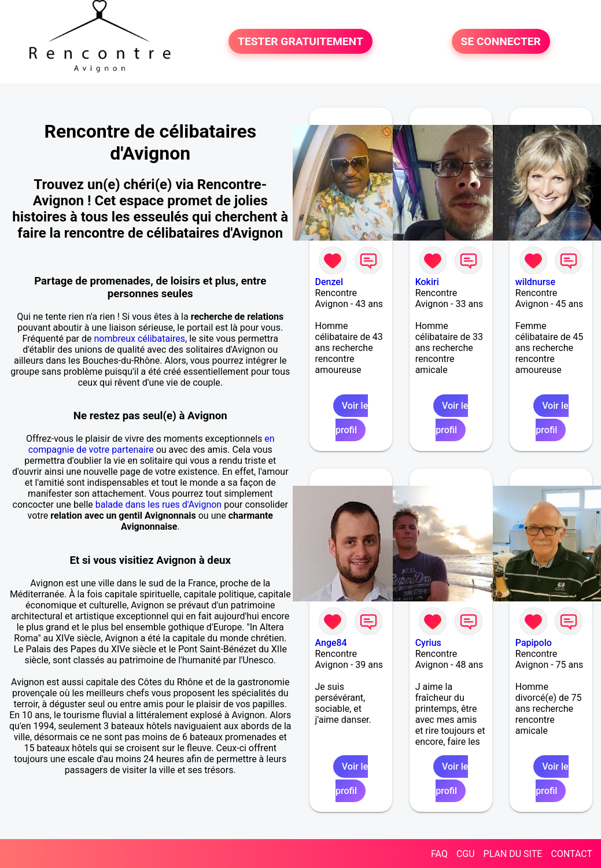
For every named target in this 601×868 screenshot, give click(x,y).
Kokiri (427, 282)
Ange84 (331, 643)
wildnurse (535, 282)
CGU (466, 854)
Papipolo (534, 643)
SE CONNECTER (501, 41)
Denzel (329, 282)
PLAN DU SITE (513, 854)
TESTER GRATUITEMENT (300, 41)
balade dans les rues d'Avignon (158, 505)
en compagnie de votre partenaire (152, 444)
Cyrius (428, 643)
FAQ (439, 854)
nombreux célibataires (139, 339)
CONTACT (571, 854)
